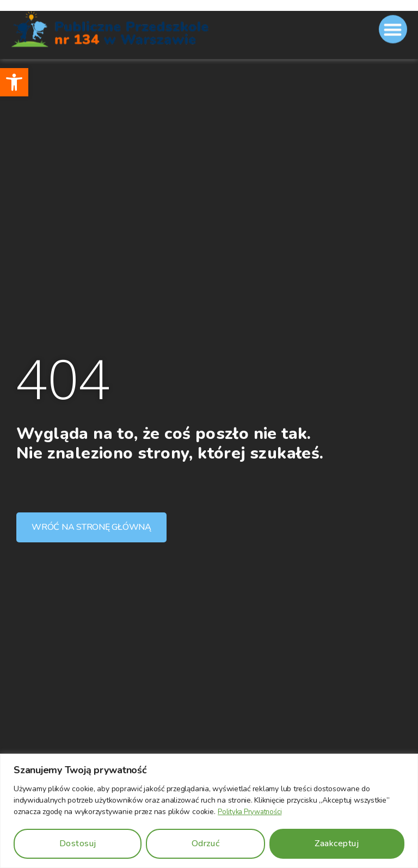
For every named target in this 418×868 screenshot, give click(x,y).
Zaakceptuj (337, 843)
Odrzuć (205, 843)
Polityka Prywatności (252, 812)
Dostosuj (78, 843)
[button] (14, 82)
